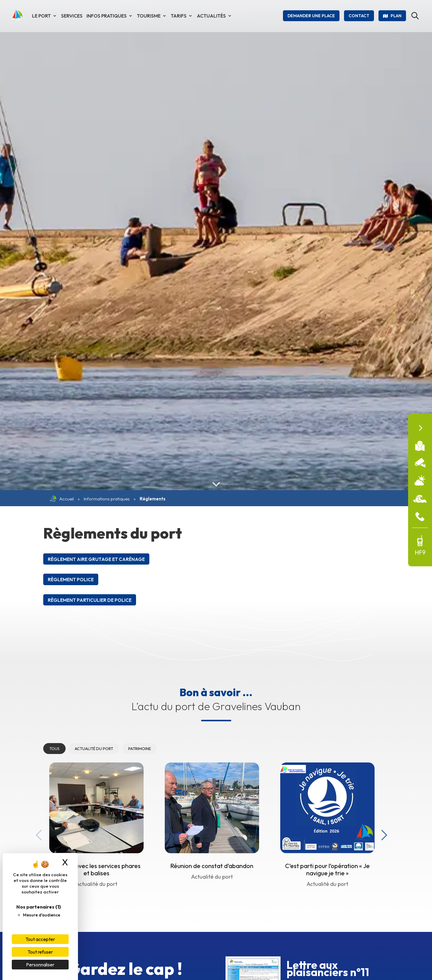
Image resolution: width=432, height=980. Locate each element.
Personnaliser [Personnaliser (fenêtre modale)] (40, 965)
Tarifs (179, 16)
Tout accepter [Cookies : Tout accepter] (40, 939)
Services (72, 16)
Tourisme (149, 16)
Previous (37, 834)
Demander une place (311, 16)
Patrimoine (140, 749)
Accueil (62, 499)
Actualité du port (94, 749)
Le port (41, 16)
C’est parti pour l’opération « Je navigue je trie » (327, 869)
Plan (396, 16)
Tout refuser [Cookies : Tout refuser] (40, 952)
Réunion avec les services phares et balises (96, 869)
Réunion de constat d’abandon (212, 866)
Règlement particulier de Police (90, 600)
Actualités (211, 16)
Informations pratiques (107, 499)
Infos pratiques (107, 16)
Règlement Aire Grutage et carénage (96, 559)
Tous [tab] (54, 749)
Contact (359, 16)
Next (383, 834)
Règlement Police (71, 580)
